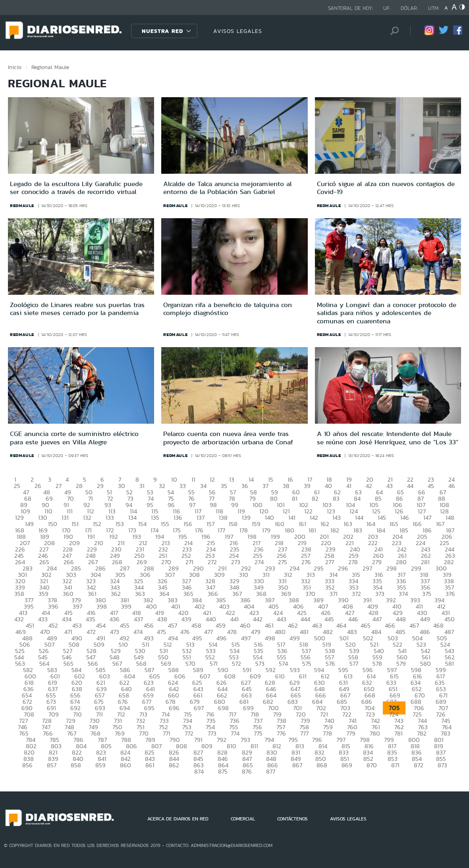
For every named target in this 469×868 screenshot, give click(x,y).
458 (196, 625)
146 (405, 518)
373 (380, 594)
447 (377, 619)
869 (347, 765)
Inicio (15, 67)
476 (185, 632)
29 (100, 486)
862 (174, 765)
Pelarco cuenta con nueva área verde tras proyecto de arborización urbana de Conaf (228, 438)
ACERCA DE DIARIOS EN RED (178, 819)
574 (283, 663)
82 (315, 498)
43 (390, 486)
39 (307, 486)
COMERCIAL (243, 819)
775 (258, 733)
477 (208, 632)
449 (425, 619)
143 (337, 518)
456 (149, 625)
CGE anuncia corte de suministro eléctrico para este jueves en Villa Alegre (74, 438)
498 (270, 638)
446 (353, 619)
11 (193, 479)
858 (76, 765)
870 (372, 765)
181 (312, 530)
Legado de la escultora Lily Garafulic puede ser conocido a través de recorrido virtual (76, 188)
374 (403, 594)
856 (27, 765)
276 (306, 562)
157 (210, 524)
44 (410, 486)
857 (52, 765)
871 (395, 765)
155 (165, 524)
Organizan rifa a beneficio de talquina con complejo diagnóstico (228, 309)
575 (307, 663)
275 (283, 562)
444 (305, 619)
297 (367, 568)
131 (65, 518)
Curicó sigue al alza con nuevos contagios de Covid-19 (386, 188)
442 (258, 619)
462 (293, 625)
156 (188, 524)
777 (304, 733)
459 (221, 625)
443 (282, 619)
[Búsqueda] (392, 31)
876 (247, 771)
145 (382, 518)
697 (199, 708)
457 (173, 625)
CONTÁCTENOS (292, 819)
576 (330, 663)
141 (292, 518)
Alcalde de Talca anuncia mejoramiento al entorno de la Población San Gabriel (228, 188)
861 (150, 765)
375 (427, 594)
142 (314, 518)
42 (369, 486)
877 (271, 771)
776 (281, 733)
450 (450, 619)
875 (223, 771)
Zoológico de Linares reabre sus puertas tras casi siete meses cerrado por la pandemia (77, 309)
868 (322, 765)
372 (356, 594)
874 (199, 771)
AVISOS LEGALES (238, 31)
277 (330, 562)
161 (302, 524)
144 (359, 518)
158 (233, 524)
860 (125, 765)
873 (442, 765)
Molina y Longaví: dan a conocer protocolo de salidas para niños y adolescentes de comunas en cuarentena (387, 313)
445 (329, 619)
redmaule (22, 205)
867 (297, 765)
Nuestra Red (162, 31)
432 (19, 619)
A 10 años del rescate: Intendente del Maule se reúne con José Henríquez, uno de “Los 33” (388, 438)
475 (161, 632)
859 (100, 765)
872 (419, 765)
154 (142, 524)
